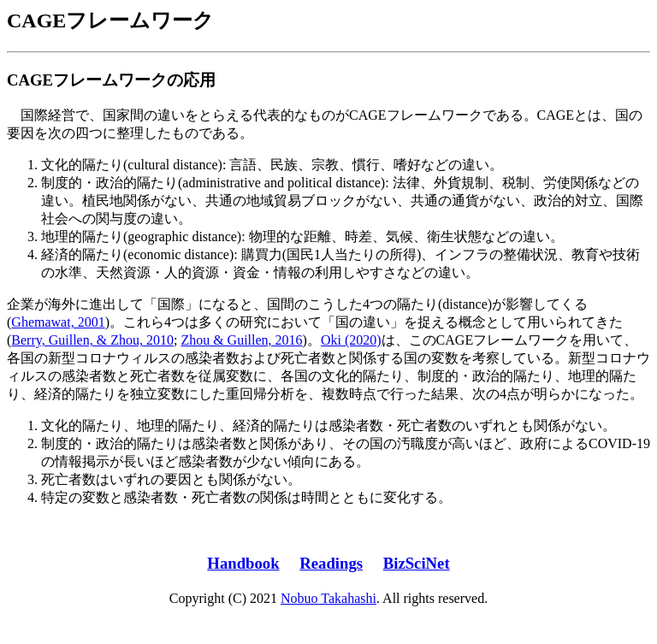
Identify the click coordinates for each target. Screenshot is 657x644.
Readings (331, 563)
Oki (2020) (351, 340)
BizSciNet (417, 563)
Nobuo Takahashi (328, 598)
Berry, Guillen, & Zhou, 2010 (92, 340)
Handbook (243, 563)
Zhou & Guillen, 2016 (241, 340)
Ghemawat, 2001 (58, 322)
